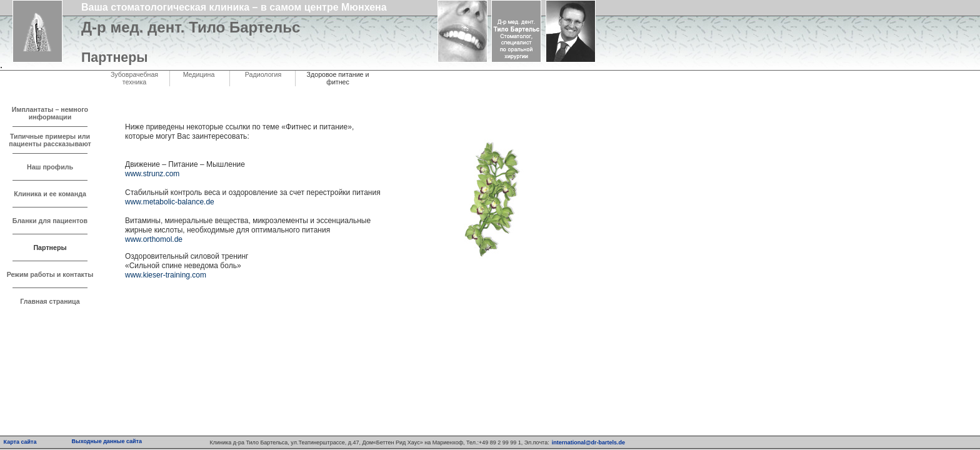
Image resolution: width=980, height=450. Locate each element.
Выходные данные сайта (107, 441)
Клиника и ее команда (50, 194)
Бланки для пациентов (50, 221)
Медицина (199, 74)
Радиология (263, 74)
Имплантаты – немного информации (50, 113)
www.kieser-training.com (166, 275)
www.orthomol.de (154, 239)
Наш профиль (50, 167)
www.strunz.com (152, 174)
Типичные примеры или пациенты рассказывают (50, 140)
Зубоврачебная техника (134, 78)
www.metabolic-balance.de (170, 202)
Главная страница (50, 301)
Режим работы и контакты (50, 274)
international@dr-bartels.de (588, 442)
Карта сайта (20, 442)
